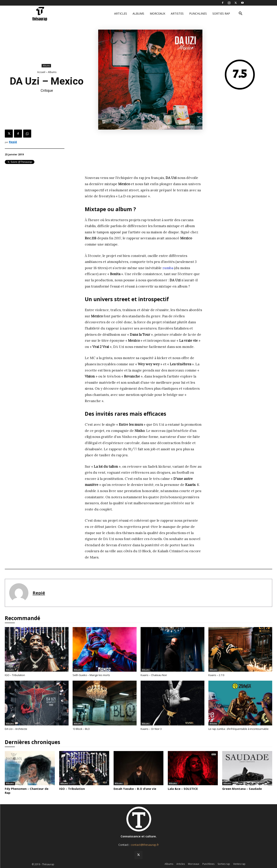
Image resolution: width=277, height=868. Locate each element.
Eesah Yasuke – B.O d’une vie (135, 789)
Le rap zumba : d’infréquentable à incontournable (238, 729)
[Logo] (54, 14)
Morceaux (157, 13)
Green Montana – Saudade (242, 789)
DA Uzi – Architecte (16, 729)
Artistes (177, 13)
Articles (121, 13)
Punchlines (198, 13)
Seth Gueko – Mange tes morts (91, 675)
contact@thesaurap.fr (145, 845)
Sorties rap (221, 13)
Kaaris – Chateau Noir (154, 675)
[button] (241, 14)
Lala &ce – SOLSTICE (183, 789)
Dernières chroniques (32, 742)
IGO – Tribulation (15, 675)
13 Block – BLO (81, 729)
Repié (13, 142)
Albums (138, 13)
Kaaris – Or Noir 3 (151, 729)
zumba (168, 268)
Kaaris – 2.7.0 (216, 675)
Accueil (41, 72)
